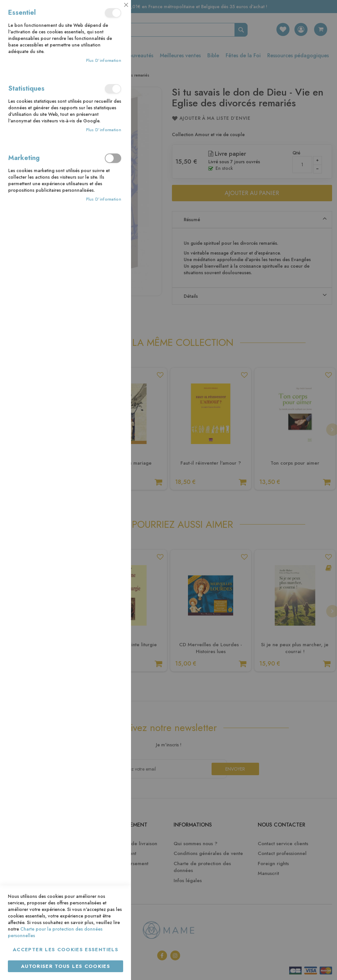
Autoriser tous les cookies (66, 966)
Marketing (113, 158)
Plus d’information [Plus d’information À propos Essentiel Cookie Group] (104, 61)
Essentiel (113, 13)
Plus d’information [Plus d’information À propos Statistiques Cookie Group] (104, 130)
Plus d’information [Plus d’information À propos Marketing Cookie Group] (104, 199)
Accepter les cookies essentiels (66, 950)
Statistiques (113, 89)
